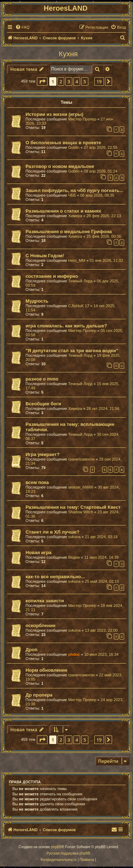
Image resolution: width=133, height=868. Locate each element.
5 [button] (85, 81)
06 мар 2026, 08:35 (97, 195)
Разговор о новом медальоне (60, 166)
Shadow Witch (81, 512)
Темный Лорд (80, 281)
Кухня (68, 54)
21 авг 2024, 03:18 (101, 537)
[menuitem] (22, 27)
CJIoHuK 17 (79, 306)
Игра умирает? (43, 454)
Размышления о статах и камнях (63, 211)
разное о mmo (42, 379)
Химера (75, 216)
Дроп (31, 650)
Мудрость (37, 301)
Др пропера (39, 695)
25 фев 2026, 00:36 (104, 236)
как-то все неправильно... (55, 577)
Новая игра (38, 553)
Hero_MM (77, 260)
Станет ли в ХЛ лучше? (52, 532)
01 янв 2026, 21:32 (106, 260)
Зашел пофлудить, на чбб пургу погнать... (74, 190)
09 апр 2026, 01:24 (101, 171)
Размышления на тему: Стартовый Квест (73, 507)
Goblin (74, 147)
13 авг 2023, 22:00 (101, 630)
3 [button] (69, 81)
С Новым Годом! (45, 256)
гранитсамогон (81, 459)
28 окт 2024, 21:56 (103, 408)
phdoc (74, 654)
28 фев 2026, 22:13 (104, 216)
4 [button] (77, 81)
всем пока (37, 482)
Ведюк (74, 557)
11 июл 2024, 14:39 (101, 557)
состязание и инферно (52, 276)
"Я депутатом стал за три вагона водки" (72, 351)
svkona (74, 537)
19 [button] (99, 81)
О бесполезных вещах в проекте (63, 143)
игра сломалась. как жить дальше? (66, 326)
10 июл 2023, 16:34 (101, 654)
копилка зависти (45, 601)
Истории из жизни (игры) (54, 114)
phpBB (56, 847)
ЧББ (72, 195)
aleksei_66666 (81, 487)
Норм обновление (46, 670)
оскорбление (41, 625)
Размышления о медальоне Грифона (69, 232)
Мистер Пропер (82, 119)
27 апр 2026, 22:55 (101, 147)
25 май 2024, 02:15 (102, 581)
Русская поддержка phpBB (68, 853)
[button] (42, 81)
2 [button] (61, 81)
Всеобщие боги (43, 404)
